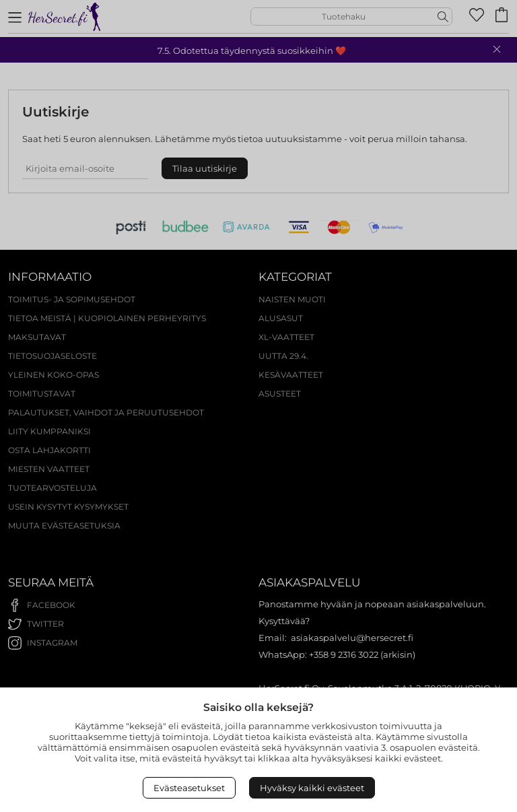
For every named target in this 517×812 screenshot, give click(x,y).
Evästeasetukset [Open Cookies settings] (189, 788)
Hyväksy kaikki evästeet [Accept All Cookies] (312, 788)
